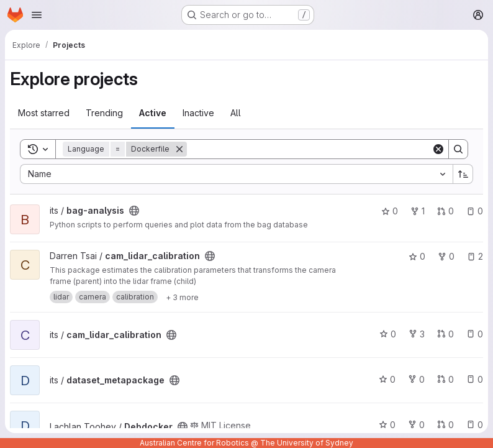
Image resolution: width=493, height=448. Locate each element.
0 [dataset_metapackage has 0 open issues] (475, 379)
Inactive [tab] (198, 113)
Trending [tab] (104, 113)
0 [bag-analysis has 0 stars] (390, 211)
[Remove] (179, 149)
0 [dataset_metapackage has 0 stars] (387, 379)
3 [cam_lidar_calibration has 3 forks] (417, 334)
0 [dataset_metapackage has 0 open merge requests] (446, 379)
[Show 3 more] (182, 297)
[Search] (309, 149)
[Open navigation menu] (37, 15)
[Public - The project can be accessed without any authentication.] (134, 211)
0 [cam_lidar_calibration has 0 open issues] (475, 334)
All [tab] (236, 113)
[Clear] (438, 149)
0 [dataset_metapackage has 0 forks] (416, 379)
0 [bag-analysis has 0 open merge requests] (446, 211)
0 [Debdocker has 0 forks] (416, 425)
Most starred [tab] (44, 113)
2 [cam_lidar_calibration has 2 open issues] (475, 256)
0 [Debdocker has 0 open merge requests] (446, 425)
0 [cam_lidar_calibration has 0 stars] (417, 256)
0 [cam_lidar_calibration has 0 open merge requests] (446, 334)
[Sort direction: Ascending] (463, 174)
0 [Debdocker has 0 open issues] (475, 425)
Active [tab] (153, 113)
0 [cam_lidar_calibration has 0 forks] (446, 256)
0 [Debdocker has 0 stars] (387, 425)
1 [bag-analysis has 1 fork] (418, 211)
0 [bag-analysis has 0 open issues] (475, 211)
